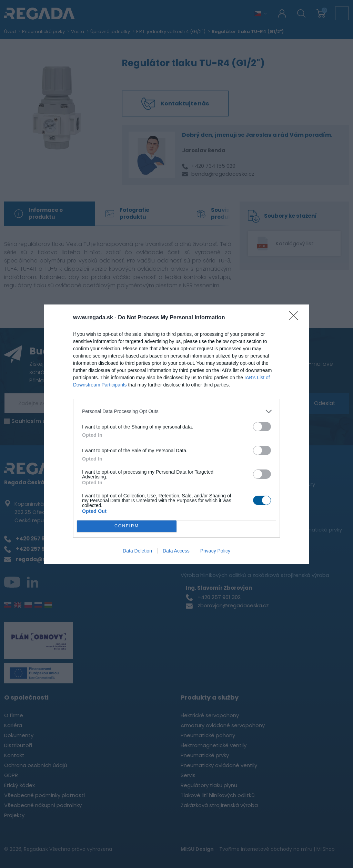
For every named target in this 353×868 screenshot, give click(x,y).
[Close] (296, 318)
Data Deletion (137, 551)
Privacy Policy (215, 551)
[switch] (262, 427)
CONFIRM (127, 526)
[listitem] (176, 411)
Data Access (176, 551)
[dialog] (176, 434)
